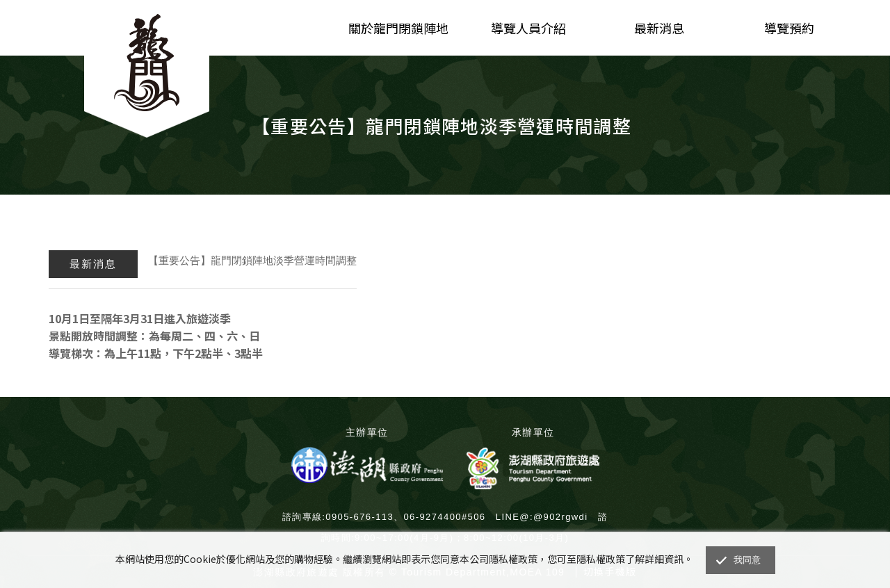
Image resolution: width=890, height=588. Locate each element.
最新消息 (659, 28)
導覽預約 (789, 28)
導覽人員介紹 (528, 28)
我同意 (747, 560)
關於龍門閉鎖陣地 (398, 28)
